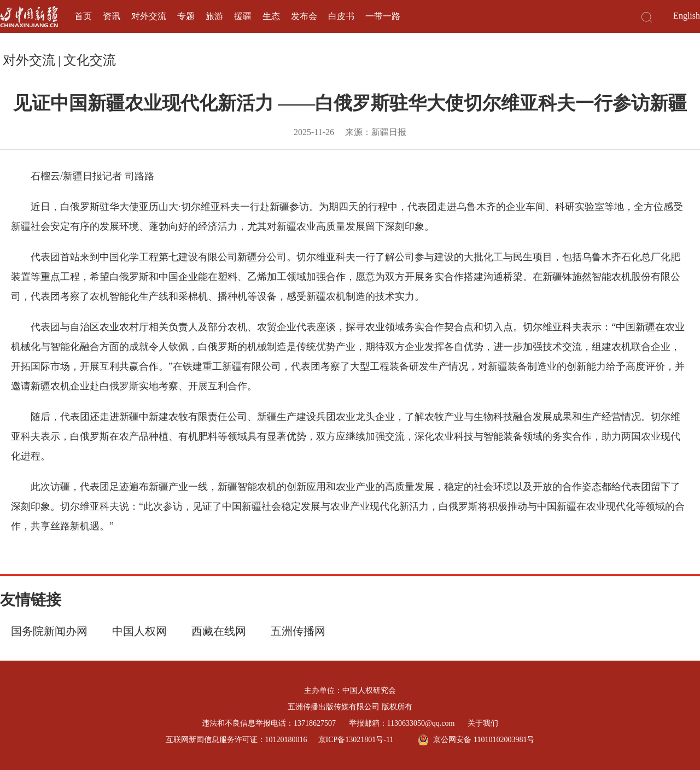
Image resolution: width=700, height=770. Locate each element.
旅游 (214, 16)
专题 (186, 16)
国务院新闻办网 (49, 631)
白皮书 (341, 16)
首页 (83, 16)
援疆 (243, 16)
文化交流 (90, 60)
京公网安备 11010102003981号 (476, 740)
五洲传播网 (298, 631)
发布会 (304, 16)
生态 (271, 16)
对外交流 (149, 16)
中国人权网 (139, 631)
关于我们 (483, 723)
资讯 (112, 16)
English (687, 16)
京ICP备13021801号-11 (356, 740)
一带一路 (383, 16)
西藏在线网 (219, 631)
